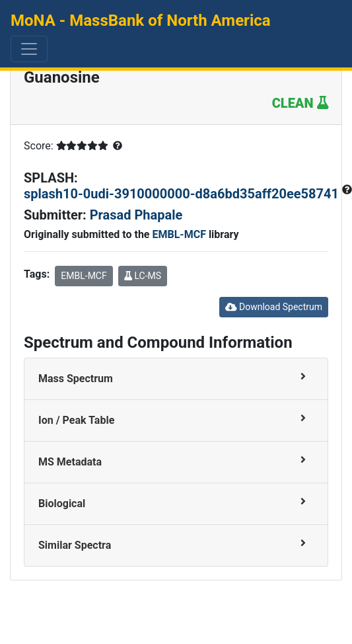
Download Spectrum (274, 307)
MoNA (141, 20)
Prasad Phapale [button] (136, 215)
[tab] (176, 379)
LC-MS (143, 276)
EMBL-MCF (179, 234)
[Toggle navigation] (29, 49)
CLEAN (300, 103)
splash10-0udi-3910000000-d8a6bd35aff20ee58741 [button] (183, 194)
